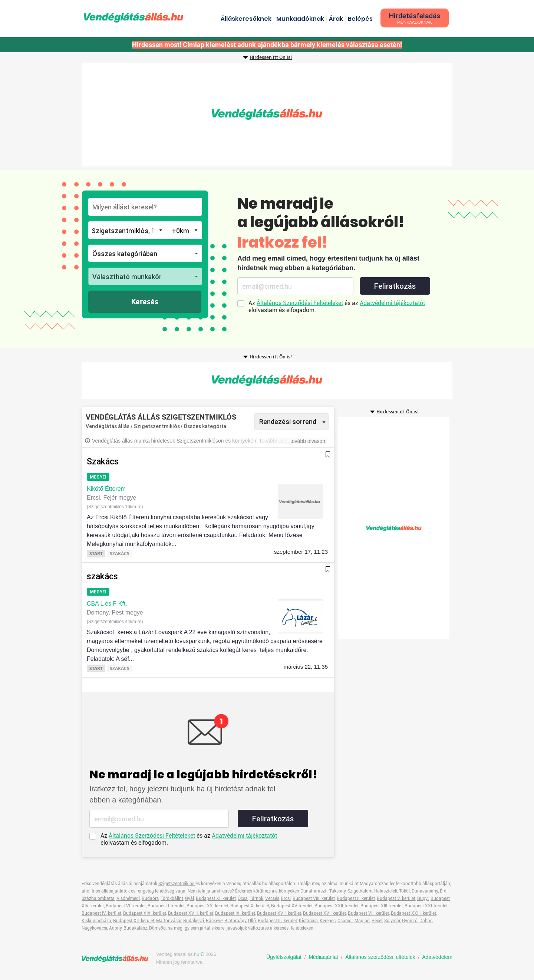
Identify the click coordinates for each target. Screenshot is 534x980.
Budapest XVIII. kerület (191, 913)
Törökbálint (172, 898)
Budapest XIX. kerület (145, 913)
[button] (145, 253)
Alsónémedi (128, 898)
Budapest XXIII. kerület (413, 913)
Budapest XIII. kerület (382, 906)
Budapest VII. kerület (368, 913)
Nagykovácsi (94, 928)
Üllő (252, 921)
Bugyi (423, 898)
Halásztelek (386, 891)
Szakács (103, 462)
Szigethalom (360, 891)
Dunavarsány (425, 891)
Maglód (362, 921)
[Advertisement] (267, 115)
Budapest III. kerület (277, 921)
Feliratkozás (395, 286)
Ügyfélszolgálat (284, 957)
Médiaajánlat (323, 957)
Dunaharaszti (314, 891)
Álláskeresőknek (246, 19)
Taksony (337, 891)
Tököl (404, 891)
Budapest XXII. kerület (337, 906)
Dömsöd (157, 928)
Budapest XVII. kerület (279, 913)
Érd (443, 891)
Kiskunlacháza (96, 921)
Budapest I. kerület (166, 906)
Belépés (360, 19)
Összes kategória (205, 426)
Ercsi (286, 898)
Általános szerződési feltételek (380, 957)
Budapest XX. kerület (207, 906)
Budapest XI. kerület (216, 898)
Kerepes (328, 921)
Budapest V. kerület (396, 898)
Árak (336, 19)
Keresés (145, 302)
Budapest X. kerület (250, 906)
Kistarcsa (308, 921)
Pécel (377, 921)
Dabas (426, 921)
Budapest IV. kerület (101, 913)
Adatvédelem (437, 957)
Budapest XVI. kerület (324, 913)
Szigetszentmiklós (157, 426)
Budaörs (150, 898)
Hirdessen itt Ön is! (271, 57)
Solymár (392, 921)
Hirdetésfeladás (415, 18)
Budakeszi (194, 921)
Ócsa (243, 898)
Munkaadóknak (300, 19)
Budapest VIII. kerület (314, 898)
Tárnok (256, 898)
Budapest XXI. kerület (426, 906)
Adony (115, 928)
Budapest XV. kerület (292, 906)
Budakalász (135, 928)
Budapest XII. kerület (134, 921)
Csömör (345, 921)
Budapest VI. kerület (126, 906)
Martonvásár (169, 921)
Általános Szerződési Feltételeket (300, 303)
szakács (102, 577)
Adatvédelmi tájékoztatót (392, 303)
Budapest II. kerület (356, 898)
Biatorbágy (235, 921)
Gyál (189, 898)
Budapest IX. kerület (235, 913)
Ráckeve (214, 921)
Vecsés (272, 898)
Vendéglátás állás (108, 426)
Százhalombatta (98, 898)
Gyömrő (410, 921)
